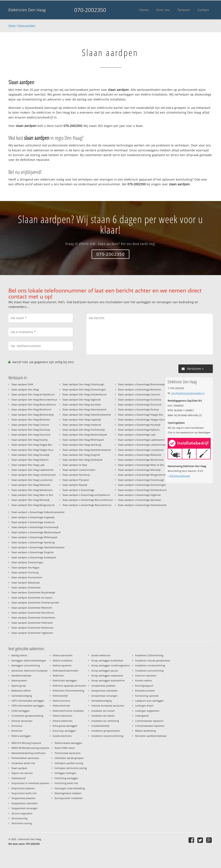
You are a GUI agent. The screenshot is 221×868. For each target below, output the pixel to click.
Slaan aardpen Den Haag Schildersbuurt (84, 394)
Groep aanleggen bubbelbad (107, 660)
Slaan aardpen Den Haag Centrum (30, 425)
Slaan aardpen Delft (22, 384)
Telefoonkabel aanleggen (68, 743)
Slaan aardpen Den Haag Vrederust (82, 425)
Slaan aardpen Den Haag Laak (28, 465)
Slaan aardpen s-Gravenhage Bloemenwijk (141, 384)
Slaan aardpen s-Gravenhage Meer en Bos (141, 465)
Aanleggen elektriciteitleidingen (29, 660)
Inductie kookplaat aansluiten (108, 706)
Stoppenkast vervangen (25, 808)
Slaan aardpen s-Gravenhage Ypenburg (33, 542)
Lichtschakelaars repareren (150, 726)
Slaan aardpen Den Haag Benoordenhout (34, 400)
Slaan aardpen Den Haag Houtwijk (30, 455)
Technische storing (22, 823)
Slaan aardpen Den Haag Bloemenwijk (33, 415)
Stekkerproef (19, 778)
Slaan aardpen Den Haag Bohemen (31, 420)
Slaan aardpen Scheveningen (27, 562)
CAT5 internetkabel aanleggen (28, 701)
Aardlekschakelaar (21, 675)
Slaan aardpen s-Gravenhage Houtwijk (139, 425)
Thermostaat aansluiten (68, 753)
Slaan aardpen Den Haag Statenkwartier (84, 409)
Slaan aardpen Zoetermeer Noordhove (33, 613)
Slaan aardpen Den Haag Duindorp (31, 430)
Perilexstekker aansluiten (25, 758)
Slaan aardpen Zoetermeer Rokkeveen (32, 628)
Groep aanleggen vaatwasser (107, 675)
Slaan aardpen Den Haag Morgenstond (33, 505)
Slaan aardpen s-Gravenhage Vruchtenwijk (35, 527)
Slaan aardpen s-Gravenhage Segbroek (139, 495)
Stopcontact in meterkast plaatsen (30, 783)
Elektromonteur (61, 701)
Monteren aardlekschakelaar (151, 736)
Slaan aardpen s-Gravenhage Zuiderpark (34, 557)
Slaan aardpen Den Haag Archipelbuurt (33, 394)
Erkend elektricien (63, 721)
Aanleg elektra (19, 655)
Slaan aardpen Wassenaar (26, 582)
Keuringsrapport (144, 686)
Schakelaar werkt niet (23, 763)
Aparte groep (19, 686)
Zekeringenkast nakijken (68, 793)
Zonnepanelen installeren (69, 798)
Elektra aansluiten (63, 655)
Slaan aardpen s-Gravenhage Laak (137, 435)
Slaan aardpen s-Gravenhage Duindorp (140, 400)
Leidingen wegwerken (147, 711)
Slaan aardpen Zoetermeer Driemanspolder (35, 602)
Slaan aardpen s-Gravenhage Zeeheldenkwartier (38, 547)
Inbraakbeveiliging (101, 701)
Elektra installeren (63, 660)
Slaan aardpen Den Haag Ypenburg (82, 445)
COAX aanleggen (21, 711)
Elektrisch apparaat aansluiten (69, 686)
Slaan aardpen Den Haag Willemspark (83, 440)
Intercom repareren (146, 675)
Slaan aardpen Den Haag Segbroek (82, 400)
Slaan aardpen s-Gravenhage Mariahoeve (141, 460)
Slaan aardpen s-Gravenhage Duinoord (140, 404)
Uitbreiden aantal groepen (69, 758)
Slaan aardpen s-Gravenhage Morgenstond (142, 475)
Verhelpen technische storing (71, 768)
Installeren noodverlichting (150, 665)
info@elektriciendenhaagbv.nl (188, 393)
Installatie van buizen (103, 711)
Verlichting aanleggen (66, 778)
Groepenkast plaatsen (103, 686)
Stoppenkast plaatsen (23, 798)
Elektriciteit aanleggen (65, 680)
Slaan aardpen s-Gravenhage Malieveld (140, 455)
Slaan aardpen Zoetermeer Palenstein (32, 623)
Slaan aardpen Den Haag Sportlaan (82, 404)
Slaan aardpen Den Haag (25, 389)
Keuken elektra (143, 680)
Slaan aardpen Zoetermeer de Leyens (32, 598)
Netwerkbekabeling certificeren (29, 753)
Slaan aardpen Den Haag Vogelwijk (82, 420)
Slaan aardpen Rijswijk (75, 485)
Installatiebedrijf (100, 726)
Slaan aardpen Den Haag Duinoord (31, 435)
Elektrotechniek (61, 706)
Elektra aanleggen (21, 736)
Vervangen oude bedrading (70, 788)
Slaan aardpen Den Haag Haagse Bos (32, 445)
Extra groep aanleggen (65, 726)
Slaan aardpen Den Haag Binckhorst (31, 409)
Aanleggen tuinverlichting (26, 665)
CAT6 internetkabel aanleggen (28, 706)
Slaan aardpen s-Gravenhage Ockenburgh (141, 480)
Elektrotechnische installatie (68, 711)
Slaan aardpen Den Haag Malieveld (31, 485)
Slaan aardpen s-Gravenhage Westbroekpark (36, 532)
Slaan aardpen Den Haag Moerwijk (31, 500)
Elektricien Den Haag (27, 10)
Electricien (17, 731)
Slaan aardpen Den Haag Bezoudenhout (34, 404)
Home (12, 25)
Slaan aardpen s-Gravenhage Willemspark (34, 537)
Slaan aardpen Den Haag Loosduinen (32, 480)
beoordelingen (180, 476)
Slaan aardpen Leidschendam (79, 470)
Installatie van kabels (103, 716)
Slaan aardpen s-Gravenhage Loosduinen (141, 450)
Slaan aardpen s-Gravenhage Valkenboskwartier (38, 512)
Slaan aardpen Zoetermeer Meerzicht (32, 608)
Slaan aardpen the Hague (25, 567)
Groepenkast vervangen (104, 696)
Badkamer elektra (21, 691)
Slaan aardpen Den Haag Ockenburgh (83, 384)
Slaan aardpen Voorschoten (27, 577)
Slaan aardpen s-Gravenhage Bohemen (140, 389)
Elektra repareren (62, 665)
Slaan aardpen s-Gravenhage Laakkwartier (141, 440)
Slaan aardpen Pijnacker (76, 480)
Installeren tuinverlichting (149, 671)
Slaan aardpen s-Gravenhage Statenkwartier (142, 505)
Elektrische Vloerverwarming (68, 691)
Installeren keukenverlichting (107, 736)
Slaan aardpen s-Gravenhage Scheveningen (142, 485)
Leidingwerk (142, 716)
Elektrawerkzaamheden (66, 671)
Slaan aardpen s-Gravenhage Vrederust (33, 522)
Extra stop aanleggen (64, 731)
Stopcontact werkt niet (24, 793)
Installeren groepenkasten (106, 731)
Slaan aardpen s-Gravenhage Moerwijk (139, 470)
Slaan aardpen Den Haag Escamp (30, 440)
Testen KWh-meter (65, 748)
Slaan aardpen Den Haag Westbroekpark (85, 435)
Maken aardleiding (145, 731)
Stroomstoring (19, 818)
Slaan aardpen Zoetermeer (26, 587)
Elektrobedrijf (60, 696)
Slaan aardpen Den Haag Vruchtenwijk (84, 430)
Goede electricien (62, 736)
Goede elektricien (101, 655)
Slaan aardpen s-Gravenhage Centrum (139, 394)
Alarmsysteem (19, 680)
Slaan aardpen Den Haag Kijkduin (30, 460)
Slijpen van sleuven (22, 773)
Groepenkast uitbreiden (104, 691)
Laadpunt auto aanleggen (149, 701)
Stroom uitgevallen (22, 813)
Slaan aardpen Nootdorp (76, 475)
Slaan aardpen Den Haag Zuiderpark (82, 460)
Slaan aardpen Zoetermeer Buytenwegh (33, 592)
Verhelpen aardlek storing (69, 763)
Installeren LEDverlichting (149, 655)
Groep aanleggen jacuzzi (105, 671)
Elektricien (58, 675)
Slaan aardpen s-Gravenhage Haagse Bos (141, 415)
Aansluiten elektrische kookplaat (29, 671)
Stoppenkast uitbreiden (25, 803)
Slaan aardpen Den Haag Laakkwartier (32, 470)
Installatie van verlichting (105, 721)
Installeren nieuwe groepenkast (153, 660)
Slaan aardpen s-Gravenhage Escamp (138, 409)
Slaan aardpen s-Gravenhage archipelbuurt (86, 495)
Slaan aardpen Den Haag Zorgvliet (81, 455)
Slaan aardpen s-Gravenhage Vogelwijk (33, 517)
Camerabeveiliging (22, 696)
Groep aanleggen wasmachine (108, 680)
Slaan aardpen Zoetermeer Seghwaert (32, 633)
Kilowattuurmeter (145, 691)
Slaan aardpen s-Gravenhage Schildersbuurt (142, 490)
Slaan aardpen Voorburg (25, 572)
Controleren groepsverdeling (27, 716)
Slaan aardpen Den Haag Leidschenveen (34, 475)
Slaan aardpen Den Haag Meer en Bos (32, 495)
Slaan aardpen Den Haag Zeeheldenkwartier (87, 450)
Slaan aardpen (27, 25)
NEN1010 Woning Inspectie (26, 743)
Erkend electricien (63, 716)
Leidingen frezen (144, 706)
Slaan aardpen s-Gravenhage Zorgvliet (32, 552)
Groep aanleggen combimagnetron (111, 665)
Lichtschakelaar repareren (149, 721)
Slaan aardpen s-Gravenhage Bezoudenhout (87, 505)
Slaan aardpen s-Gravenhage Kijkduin (139, 430)
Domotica (17, 726)
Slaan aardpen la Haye (75, 465)
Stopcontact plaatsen (23, 788)
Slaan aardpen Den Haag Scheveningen (84, 389)
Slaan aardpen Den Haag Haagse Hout (32, 450)
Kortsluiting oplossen (147, 696)
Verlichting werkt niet (66, 783)
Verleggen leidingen (65, 773)
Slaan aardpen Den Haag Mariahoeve (32, 490)
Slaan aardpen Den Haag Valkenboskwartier (87, 415)
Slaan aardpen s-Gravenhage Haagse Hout (141, 420)
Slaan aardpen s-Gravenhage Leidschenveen (142, 445)
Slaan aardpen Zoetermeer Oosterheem (33, 617)
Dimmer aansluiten (22, 721)
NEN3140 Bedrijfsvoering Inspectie (30, 748)
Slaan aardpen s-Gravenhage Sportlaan (140, 500)
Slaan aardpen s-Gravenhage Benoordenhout (88, 500)
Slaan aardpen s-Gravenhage (78, 490)
